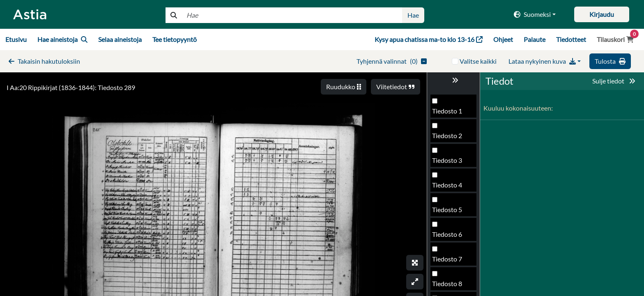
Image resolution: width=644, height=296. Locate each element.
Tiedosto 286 (451, 138)
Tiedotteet (571, 39)
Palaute (535, 39)
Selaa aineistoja (120, 39)
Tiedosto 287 (451, 163)
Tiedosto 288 (451, 187)
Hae (413, 15)
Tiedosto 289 (451, 212)
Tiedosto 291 (451, 261)
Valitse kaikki (478, 61)
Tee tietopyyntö (175, 39)
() (392, 61)
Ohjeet (503, 39)
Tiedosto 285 (451, 113)
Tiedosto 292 (451, 286)
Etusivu (16, 39)
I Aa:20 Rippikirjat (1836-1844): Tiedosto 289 (71, 87)
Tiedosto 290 (451, 237)
